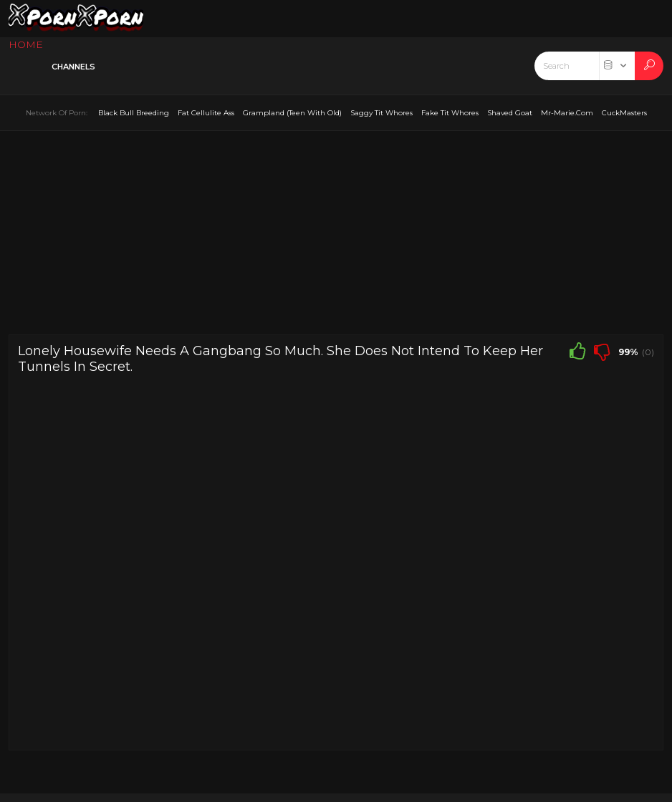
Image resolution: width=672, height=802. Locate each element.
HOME (26, 44)
